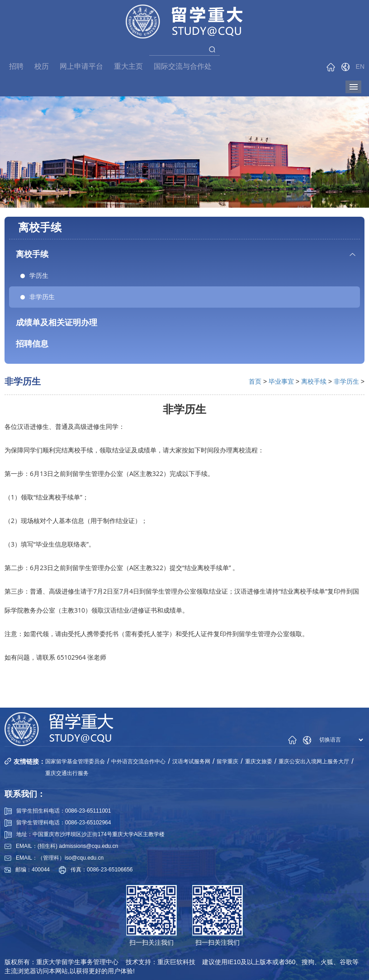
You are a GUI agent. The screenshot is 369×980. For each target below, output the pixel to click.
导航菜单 (353, 87)
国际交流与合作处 (183, 66)
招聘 (16, 66)
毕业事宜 (281, 381)
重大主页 (128, 66)
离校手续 (32, 254)
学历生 (34, 276)
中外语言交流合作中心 (138, 761)
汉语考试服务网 (191, 761)
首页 (255, 381)
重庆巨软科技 (176, 962)
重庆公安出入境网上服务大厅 (314, 761)
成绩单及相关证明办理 (57, 323)
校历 (42, 66)
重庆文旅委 (259, 761)
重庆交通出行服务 (67, 773)
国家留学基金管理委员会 (75, 761)
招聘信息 (32, 344)
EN (360, 67)
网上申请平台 (81, 66)
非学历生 (38, 297)
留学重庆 (227, 761)
